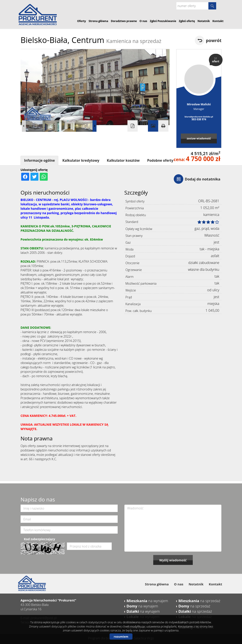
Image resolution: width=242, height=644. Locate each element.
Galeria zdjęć (153, 126)
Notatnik (204, 21)
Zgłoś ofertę (187, 21)
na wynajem (147, 601)
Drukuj (163, 126)
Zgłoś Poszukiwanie (163, 21)
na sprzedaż (199, 601)
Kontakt (218, 21)
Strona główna (98, 21)
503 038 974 (199, 119)
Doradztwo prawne (124, 21)
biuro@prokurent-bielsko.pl (199, 117)
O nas (143, 21)
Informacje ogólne (39, 161)
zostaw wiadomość (199, 138)
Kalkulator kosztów (123, 161)
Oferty (81, 21)
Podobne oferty (160, 161)
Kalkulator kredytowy (81, 161)
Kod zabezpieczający (39, 539)
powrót (214, 40)
